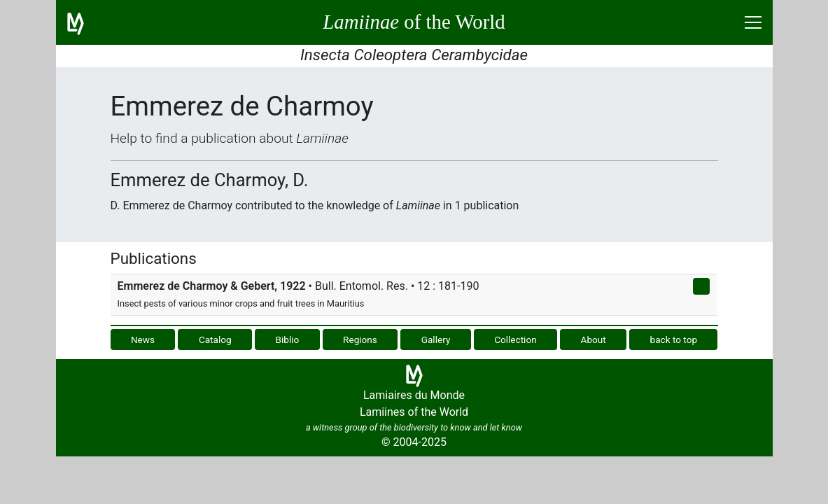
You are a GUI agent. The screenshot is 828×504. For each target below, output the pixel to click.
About (594, 339)
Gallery (436, 339)
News (143, 339)
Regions (360, 339)
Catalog (215, 339)
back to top (674, 339)
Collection (515, 339)
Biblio (287, 339)
